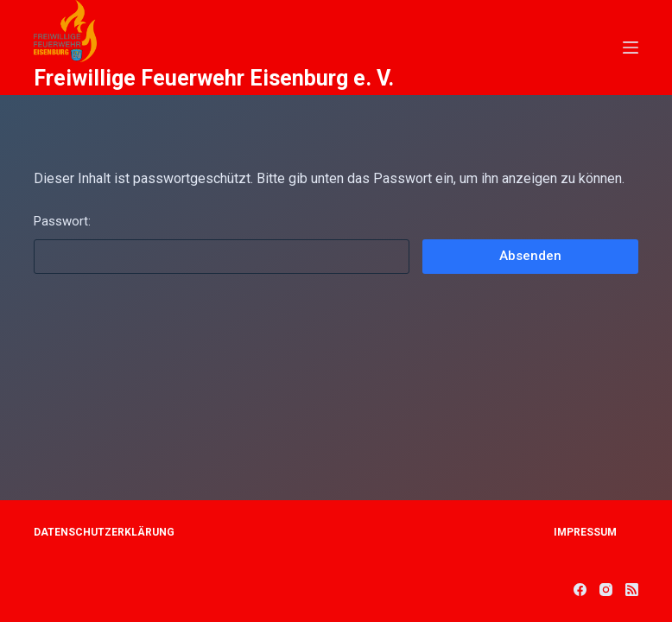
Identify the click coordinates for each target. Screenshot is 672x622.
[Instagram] (606, 590)
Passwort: (222, 244)
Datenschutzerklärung (104, 532)
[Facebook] (580, 590)
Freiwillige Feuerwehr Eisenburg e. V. (214, 78)
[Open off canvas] (631, 48)
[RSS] (632, 590)
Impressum (585, 532)
